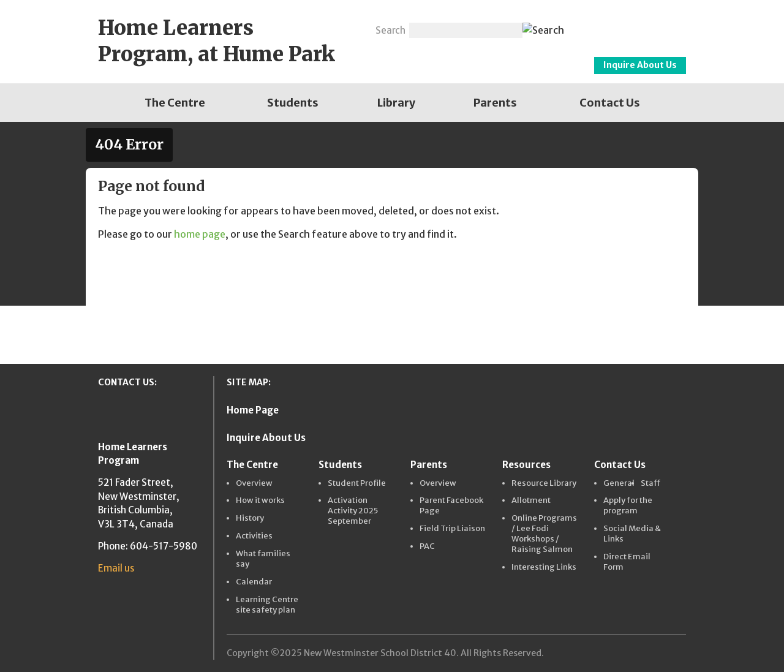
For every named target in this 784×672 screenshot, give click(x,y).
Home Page (253, 410)
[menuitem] (175, 103)
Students (293, 103)
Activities (254, 536)
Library (396, 103)
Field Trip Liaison (452, 529)
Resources (526, 465)
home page (200, 234)
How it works (260, 500)
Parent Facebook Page (451, 506)
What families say (263, 559)
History (250, 518)
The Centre (175, 103)
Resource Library (544, 483)
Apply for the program (628, 506)
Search (390, 30)
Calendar (254, 582)
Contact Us (610, 103)
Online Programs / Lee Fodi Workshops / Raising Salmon (544, 534)
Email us (116, 568)
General (619, 483)
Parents (495, 103)
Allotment (531, 500)
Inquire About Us (640, 65)
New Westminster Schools (631, 25)
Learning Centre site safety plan (267, 605)
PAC (427, 546)
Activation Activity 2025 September (353, 511)
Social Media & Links (632, 534)
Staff (651, 483)
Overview (254, 483)
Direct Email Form (627, 562)
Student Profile (357, 483)
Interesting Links (544, 567)
